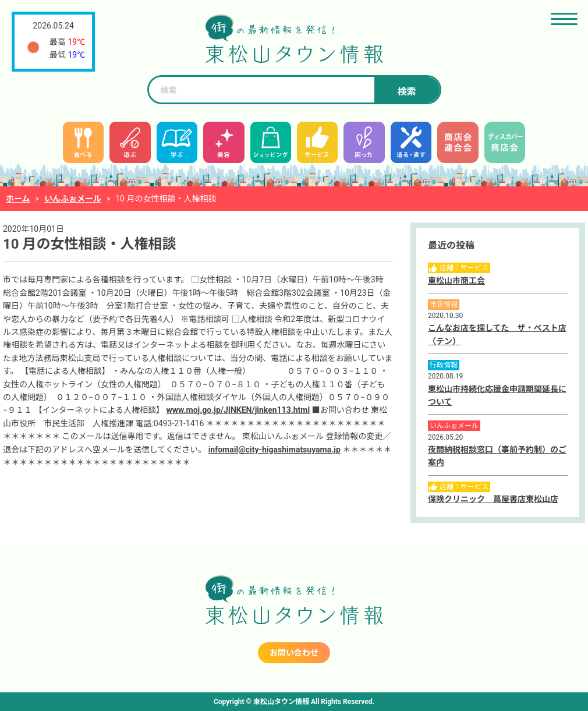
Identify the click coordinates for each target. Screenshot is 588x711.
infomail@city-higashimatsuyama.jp (274, 450)
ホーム (18, 199)
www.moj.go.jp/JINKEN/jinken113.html (238, 410)
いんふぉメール (73, 199)
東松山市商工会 (456, 281)
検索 (406, 92)
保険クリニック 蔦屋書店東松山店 (493, 499)
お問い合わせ (294, 653)
